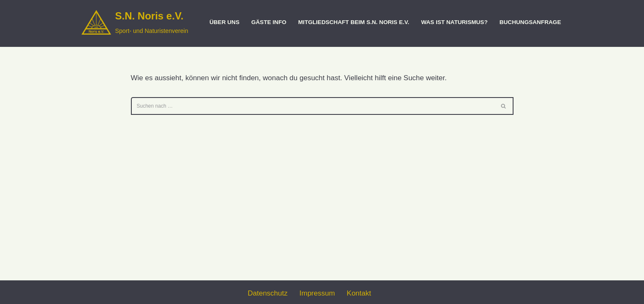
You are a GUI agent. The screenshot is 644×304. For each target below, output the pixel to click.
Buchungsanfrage (530, 22)
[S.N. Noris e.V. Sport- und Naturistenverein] (135, 22)
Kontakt (359, 293)
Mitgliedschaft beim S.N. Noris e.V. (354, 22)
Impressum (317, 293)
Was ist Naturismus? (454, 22)
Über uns (224, 22)
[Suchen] (313, 106)
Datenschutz (268, 293)
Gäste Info (269, 22)
